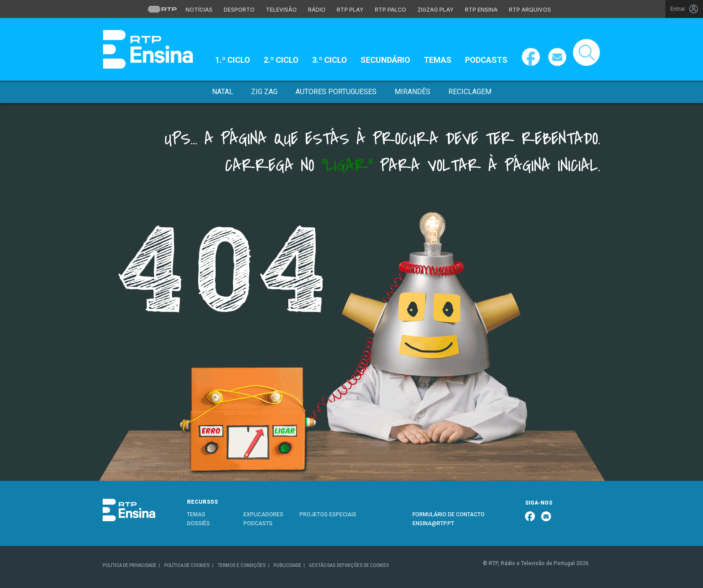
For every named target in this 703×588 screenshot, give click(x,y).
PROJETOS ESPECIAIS (328, 514)
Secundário (385, 60)
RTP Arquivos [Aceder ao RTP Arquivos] (530, 10)
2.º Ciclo (281, 60)
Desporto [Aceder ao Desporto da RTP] (239, 10)
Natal (223, 92)
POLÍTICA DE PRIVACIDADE (130, 565)
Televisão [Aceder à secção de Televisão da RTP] (281, 10)
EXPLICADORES (263, 514)
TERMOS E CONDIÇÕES (242, 565)
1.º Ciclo (233, 60)
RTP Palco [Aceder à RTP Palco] (391, 10)
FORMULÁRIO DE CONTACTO (449, 514)
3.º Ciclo (330, 60)
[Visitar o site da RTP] (162, 9)
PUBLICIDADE (287, 565)
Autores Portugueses (336, 92)
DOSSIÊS (198, 523)
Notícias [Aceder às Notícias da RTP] (199, 10)
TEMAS (196, 514)
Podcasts (486, 60)
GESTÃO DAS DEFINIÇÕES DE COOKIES (349, 565)
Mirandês (412, 92)
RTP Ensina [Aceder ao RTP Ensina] (481, 10)
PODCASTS (258, 523)
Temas (438, 60)
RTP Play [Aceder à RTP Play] (350, 10)
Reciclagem (470, 92)
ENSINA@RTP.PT (433, 523)
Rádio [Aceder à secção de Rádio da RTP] (317, 10)
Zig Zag (264, 92)
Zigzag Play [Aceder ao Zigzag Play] (436, 10)
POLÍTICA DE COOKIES (187, 565)
